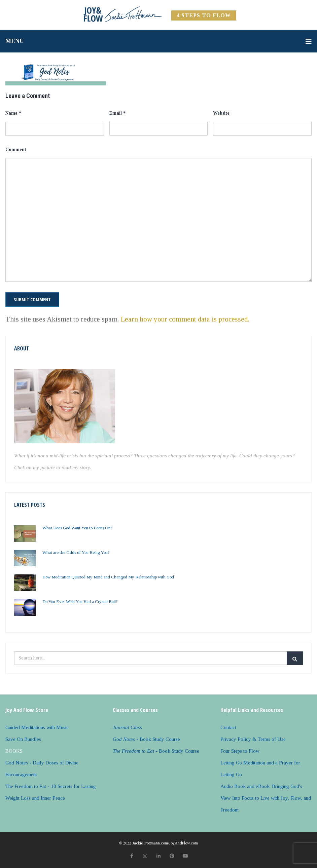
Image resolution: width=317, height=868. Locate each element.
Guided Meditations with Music (37, 727)
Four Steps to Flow (240, 751)
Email (117, 113)
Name (13, 113)
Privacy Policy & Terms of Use (253, 739)
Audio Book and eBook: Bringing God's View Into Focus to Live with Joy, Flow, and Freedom (266, 798)
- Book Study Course (146, 739)
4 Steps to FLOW (204, 15)
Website (221, 113)
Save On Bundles (23, 739)
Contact (228, 727)
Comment (16, 149)
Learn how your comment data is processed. (185, 319)
